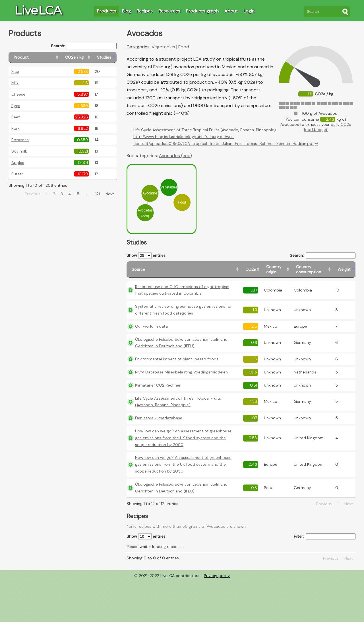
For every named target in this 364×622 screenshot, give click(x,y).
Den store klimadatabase (159, 418)
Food (184, 47)
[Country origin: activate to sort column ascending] (276, 269)
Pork (15, 128)
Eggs (16, 106)
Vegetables (163, 47)
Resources (169, 11)
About (231, 11)
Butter (17, 174)
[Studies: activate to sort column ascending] (104, 57)
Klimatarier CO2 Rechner (158, 385)
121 (98, 194)
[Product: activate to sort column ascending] (34, 57)
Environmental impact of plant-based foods (177, 359)
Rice (15, 71)
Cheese (18, 94)
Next (110, 194)
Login (249, 11)
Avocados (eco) (175, 156)
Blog (126, 11)
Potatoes (20, 140)
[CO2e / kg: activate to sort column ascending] (76, 57)
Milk (15, 83)
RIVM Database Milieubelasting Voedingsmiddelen (181, 372)
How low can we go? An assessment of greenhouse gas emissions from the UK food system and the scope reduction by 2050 (183, 438)
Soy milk (19, 151)
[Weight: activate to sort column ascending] (344, 269)
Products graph (202, 11)
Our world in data (151, 326)
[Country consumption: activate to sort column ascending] (312, 269)
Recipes (145, 11)
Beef (15, 117)
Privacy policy (217, 576)
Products (107, 11)
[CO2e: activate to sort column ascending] (251, 269)
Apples (18, 163)
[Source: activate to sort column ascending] (183, 269)
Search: (84, 46)
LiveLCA (38, 10)
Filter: (325, 536)
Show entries (146, 255)
